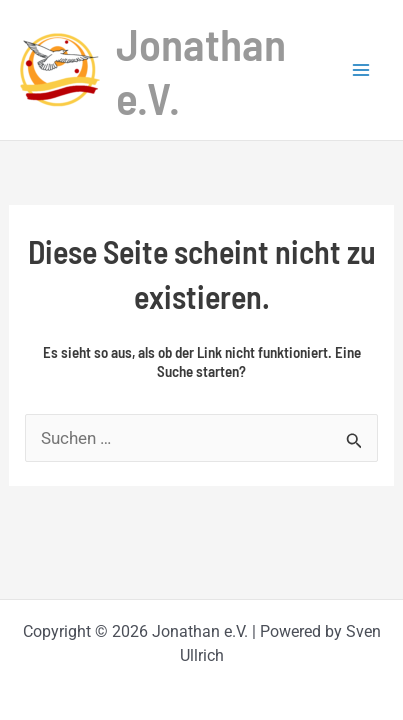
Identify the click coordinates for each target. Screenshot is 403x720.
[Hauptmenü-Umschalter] (361, 70)
